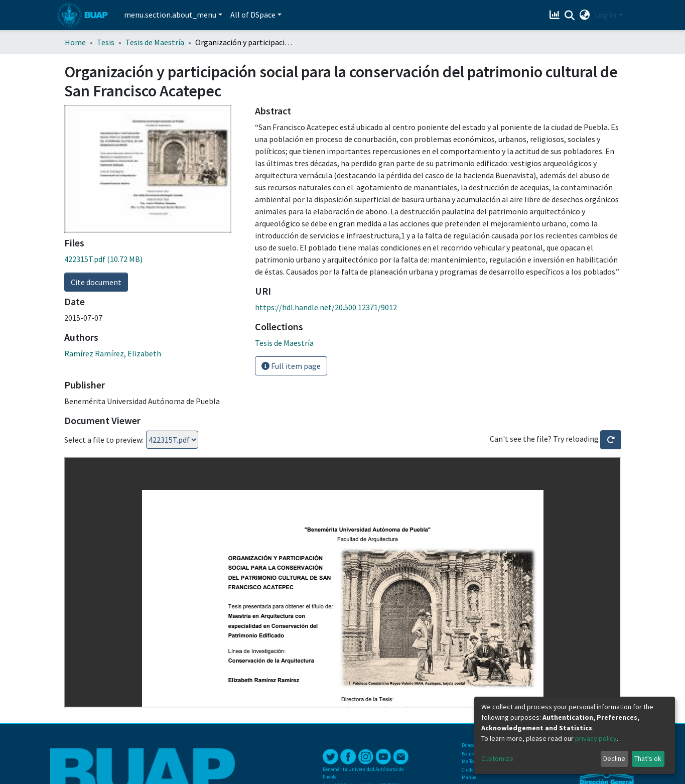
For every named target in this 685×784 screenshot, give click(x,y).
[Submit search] (569, 16)
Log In (605, 15)
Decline (614, 758)
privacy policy (596, 738)
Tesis (106, 42)
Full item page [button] (291, 366)
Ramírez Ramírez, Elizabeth (113, 353)
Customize (497, 758)
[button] (584, 15)
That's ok (648, 758)
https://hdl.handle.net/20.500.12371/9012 (326, 307)
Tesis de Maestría (155, 42)
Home (75, 42)
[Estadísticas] (555, 15)
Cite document (96, 282)
